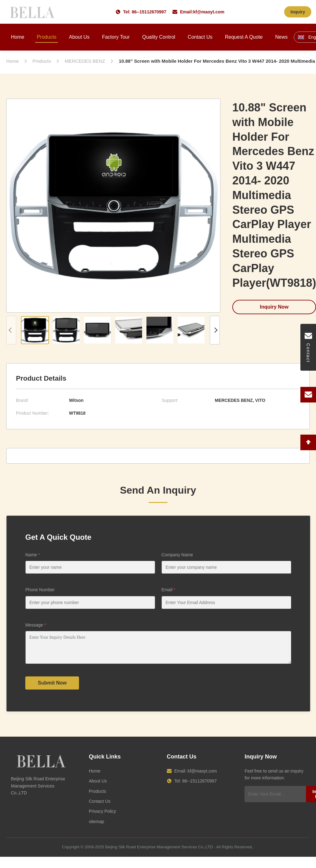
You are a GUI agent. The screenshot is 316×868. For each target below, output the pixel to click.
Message (36, 625)
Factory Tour (116, 37)
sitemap (96, 826)
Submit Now (52, 688)
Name (33, 555)
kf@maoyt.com (209, 12)
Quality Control (159, 37)
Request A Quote (244, 37)
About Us (79, 37)
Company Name (177, 555)
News (281, 37)
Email (168, 590)
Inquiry (298, 12)
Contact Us (200, 37)
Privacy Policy (102, 816)
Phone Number (40, 590)
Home (18, 37)
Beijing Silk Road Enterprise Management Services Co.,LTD (159, 852)
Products (47, 37)
